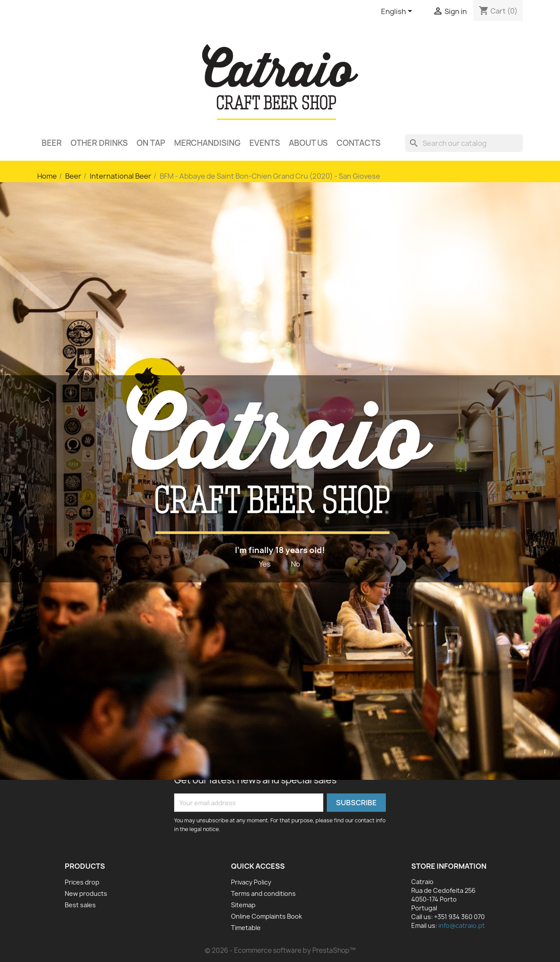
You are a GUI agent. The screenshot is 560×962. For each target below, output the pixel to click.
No (296, 564)
